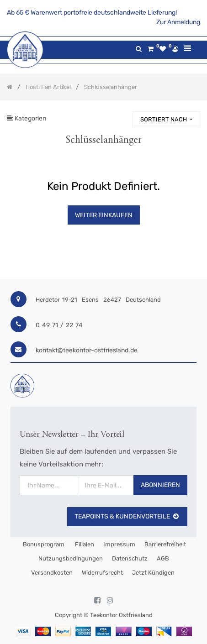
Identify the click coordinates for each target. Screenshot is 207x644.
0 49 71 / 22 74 (59, 325)
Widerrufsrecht (102, 573)
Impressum (119, 544)
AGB (163, 558)
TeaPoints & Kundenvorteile (127, 516)
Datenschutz (130, 558)
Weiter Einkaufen (104, 215)
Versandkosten (52, 573)
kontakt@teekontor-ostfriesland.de (87, 350)
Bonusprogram (43, 544)
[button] (166, 119)
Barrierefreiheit (165, 544)
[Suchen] (122, 115)
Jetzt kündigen (153, 573)
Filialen (84, 544)
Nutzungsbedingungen (71, 558)
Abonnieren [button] (160, 485)
